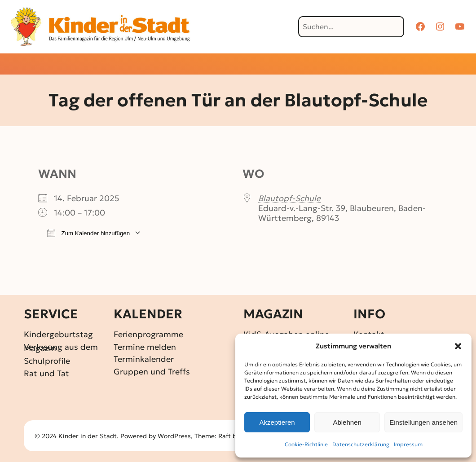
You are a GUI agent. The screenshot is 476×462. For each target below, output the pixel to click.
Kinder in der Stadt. (88, 436)
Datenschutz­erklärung (361, 444)
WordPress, (176, 436)
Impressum (408, 444)
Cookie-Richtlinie (306, 444)
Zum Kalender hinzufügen (88, 233)
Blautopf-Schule (289, 198)
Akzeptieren (277, 422)
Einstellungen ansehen (423, 422)
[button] (458, 346)
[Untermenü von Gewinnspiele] (223, 65)
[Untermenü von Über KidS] (366, 65)
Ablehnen (347, 422)
